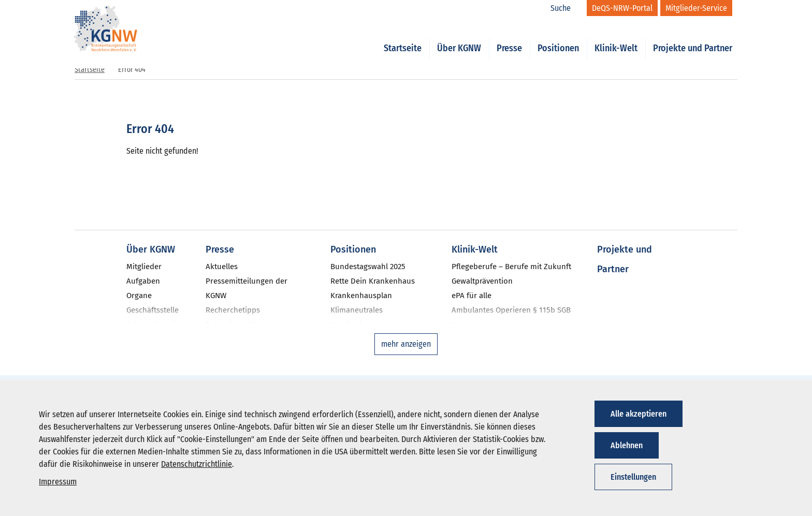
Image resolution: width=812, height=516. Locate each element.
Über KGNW (459, 37)
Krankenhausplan (361, 296)
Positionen (558, 37)
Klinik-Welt (616, 37)
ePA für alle (472, 296)
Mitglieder (144, 267)
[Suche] (566, 8)
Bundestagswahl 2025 (368, 267)
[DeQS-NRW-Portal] (622, 8)
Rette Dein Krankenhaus (373, 281)
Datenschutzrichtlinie (197, 464)
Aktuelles (222, 267)
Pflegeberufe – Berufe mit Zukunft (511, 267)
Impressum (58, 482)
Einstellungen (633, 477)
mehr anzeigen (406, 344)
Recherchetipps (233, 310)
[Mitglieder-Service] (696, 8)
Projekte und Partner (693, 37)
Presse (509, 37)
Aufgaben (143, 281)
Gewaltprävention (482, 281)
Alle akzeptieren (639, 414)
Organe (139, 296)
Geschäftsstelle (153, 310)
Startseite (403, 37)
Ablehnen (627, 445)
